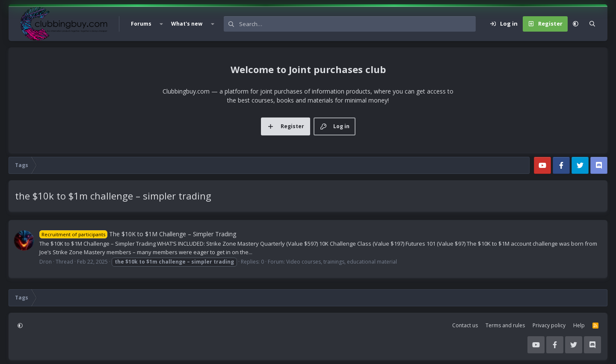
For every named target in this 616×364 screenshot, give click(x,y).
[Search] (357, 24)
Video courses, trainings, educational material (342, 262)
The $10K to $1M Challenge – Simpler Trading (138, 234)
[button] (161, 24)
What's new (187, 24)
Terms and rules (505, 325)
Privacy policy (549, 325)
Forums (141, 24)
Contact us (465, 325)
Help (579, 325)
